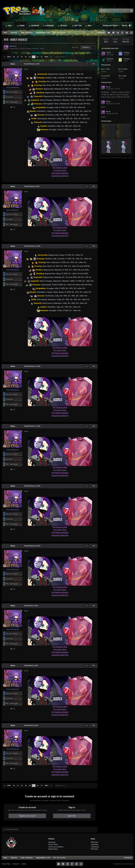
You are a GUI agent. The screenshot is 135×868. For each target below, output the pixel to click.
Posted (32, 64)
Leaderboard (48, 25)
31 (18, 57)
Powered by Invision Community (123, 864)
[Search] (109, 11)
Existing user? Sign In (111, 25)
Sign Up (124, 25)
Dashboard (34, 25)
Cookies (24, 864)
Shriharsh (110, 59)
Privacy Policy (53, 844)
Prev (9, 57)
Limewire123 (128, 59)
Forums (21, 25)
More (89, 25)
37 (42, 57)
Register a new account (27, 816)
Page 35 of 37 (61, 57)
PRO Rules (63, 25)
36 (38, 57)
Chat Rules (95, 844)
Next (47, 57)
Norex (13, 64)
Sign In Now (72, 816)
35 (34, 57)
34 (30, 57)
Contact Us (16, 864)
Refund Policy (53, 849)
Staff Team (77, 25)
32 (22, 57)
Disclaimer (52, 842)
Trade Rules (95, 847)
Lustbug (127, 53)
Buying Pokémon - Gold (35, 49)
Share (75, 47)
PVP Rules (94, 849)
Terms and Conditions (56, 847)
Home (9, 25)
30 (14, 57)
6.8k (13, 107)
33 (26, 57)
